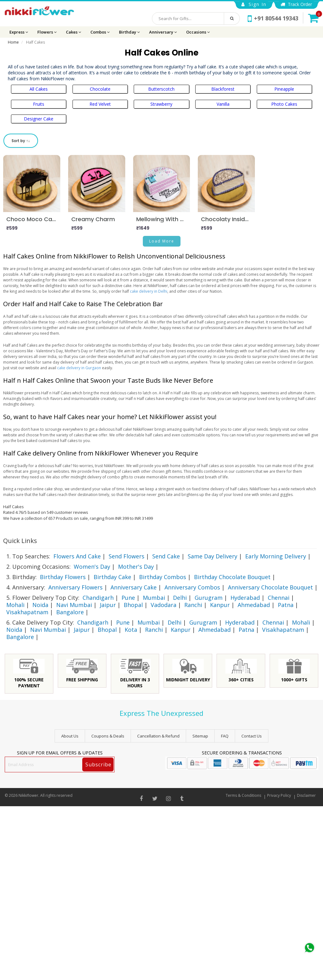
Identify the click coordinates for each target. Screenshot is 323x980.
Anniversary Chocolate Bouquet (270, 587)
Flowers (47, 32)
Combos (100, 32)
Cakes (73, 32)
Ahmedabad (254, 605)
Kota (131, 630)
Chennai (279, 598)
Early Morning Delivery (276, 556)
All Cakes (39, 89)
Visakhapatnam (27, 612)
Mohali (15, 605)
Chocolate (100, 89)
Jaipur (108, 605)
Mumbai (154, 598)
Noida (40, 605)
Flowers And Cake (77, 556)
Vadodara (164, 605)
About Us (70, 736)
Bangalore (70, 612)
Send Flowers (127, 556)
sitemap (200, 736)
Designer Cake (39, 119)
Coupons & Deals (108, 736)
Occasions (198, 32)
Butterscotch (161, 89)
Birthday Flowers (63, 577)
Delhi (180, 598)
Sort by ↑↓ (21, 141)
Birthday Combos (163, 577)
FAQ (225, 736)
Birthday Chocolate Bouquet (232, 577)
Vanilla (223, 104)
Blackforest (223, 89)
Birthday (129, 32)
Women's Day (92, 567)
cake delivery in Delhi (149, 291)
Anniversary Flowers (75, 587)
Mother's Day (136, 567)
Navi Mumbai (74, 605)
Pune (128, 598)
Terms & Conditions (243, 795)
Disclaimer (306, 795)
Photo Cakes (284, 104)
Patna (286, 605)
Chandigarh (98, 598)
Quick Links (20, 541)
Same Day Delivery (213, 556)
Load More (162, 241)
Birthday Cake (112, 577)
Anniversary (163, 32)
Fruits (39, 104)
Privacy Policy (279, 795)
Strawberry (161, 104)
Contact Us (252, 736)
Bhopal (133, 605)
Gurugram (209, 598)
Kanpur (220, 605)
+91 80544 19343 (273, 18)
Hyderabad (245, 598)
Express (19, 32)
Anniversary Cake (134, 587)
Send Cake (166, 556)
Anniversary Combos (192, 587)
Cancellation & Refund (158, 736)
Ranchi (193, 605)
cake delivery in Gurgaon (79, 368)
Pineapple (284, 89)
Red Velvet (100, 104)
